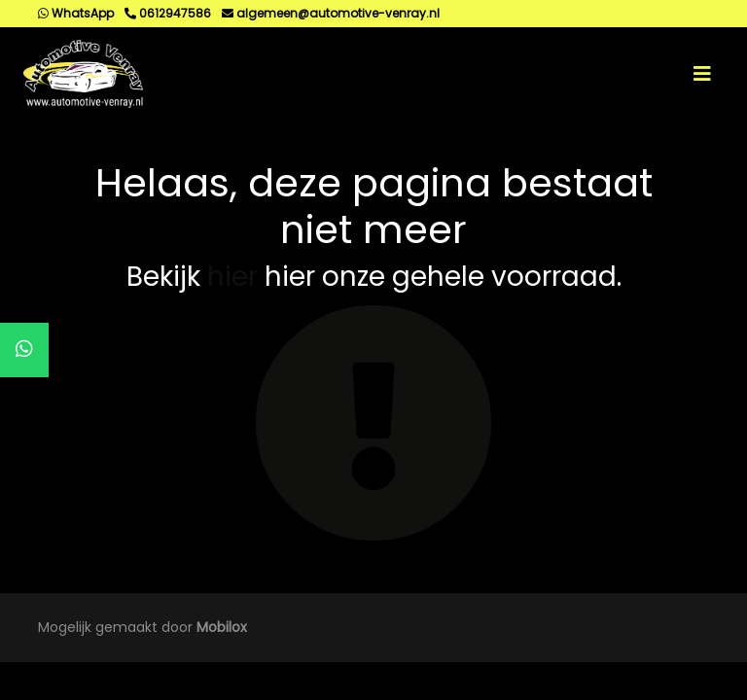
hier (232, 277)
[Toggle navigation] (702, 74)
